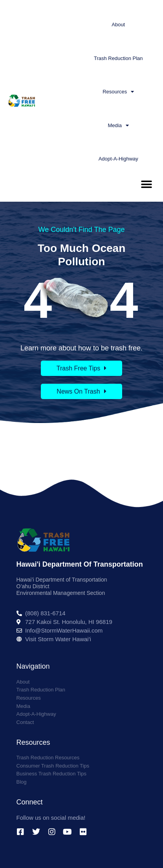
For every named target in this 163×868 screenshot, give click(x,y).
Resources (118, 92)
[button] (146, 185)
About (118, 25)
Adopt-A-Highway (118, 159)
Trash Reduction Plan (118, 58)
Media (118, 125)
